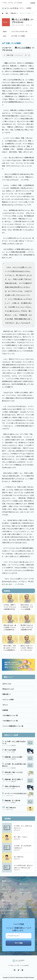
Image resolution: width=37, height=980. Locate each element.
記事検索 (33, 3)
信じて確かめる (11, 808)
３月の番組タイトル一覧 (10, 715)
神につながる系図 (10, 750)
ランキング (5, 896)
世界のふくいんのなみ (8, 889)
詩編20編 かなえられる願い (14, 757)
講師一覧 (4, 892)
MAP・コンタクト (24, 884)
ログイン (22, 8)
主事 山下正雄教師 (20, 25)
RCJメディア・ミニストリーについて (10, 885)
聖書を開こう (7, 694)
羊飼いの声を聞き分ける (12, 786)
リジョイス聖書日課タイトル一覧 (13, 726)
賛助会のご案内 (24, 889)
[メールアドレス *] (18, 936)
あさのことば (7, 684)
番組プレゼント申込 (25, 892)
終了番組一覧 (6, 907)
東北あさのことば (8, 689)
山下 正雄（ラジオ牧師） (12, 43)
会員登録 (29, 8)
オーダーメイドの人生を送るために (16, 793)
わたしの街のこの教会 (25, 907)
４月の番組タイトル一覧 (10, 721)
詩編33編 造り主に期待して (14, 779)
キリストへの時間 (8, 700)
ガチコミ (5, 705)
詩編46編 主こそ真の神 (12, 801)
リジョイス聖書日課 (11, 745)
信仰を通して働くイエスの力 (14, 772)
